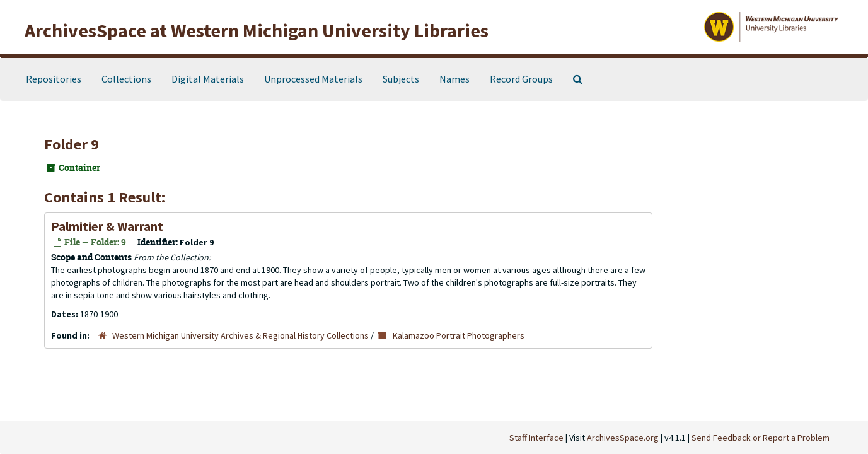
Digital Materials (208, 79)
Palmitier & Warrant (107, 226)
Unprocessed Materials (313, 79)
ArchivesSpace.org (623, 438)
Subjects (401, 79)
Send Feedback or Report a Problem (761, 438)
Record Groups (521, 79)
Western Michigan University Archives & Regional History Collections (240, 335)
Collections (126, 79)
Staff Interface (536, 438)
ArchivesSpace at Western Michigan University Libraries (257, 30)
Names (454, 79)
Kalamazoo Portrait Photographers (459, 335)
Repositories (54, 79)
